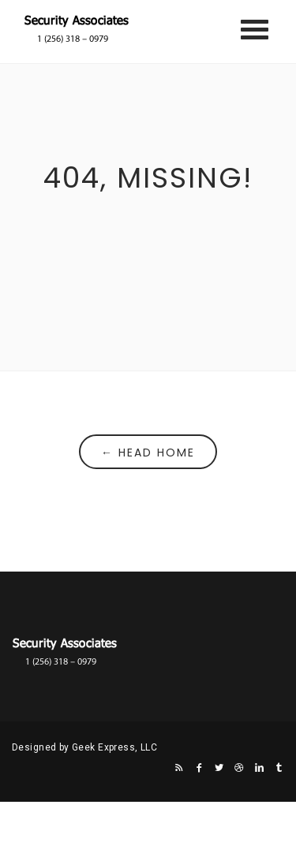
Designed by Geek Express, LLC (84, 747)
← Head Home (148, 453)
